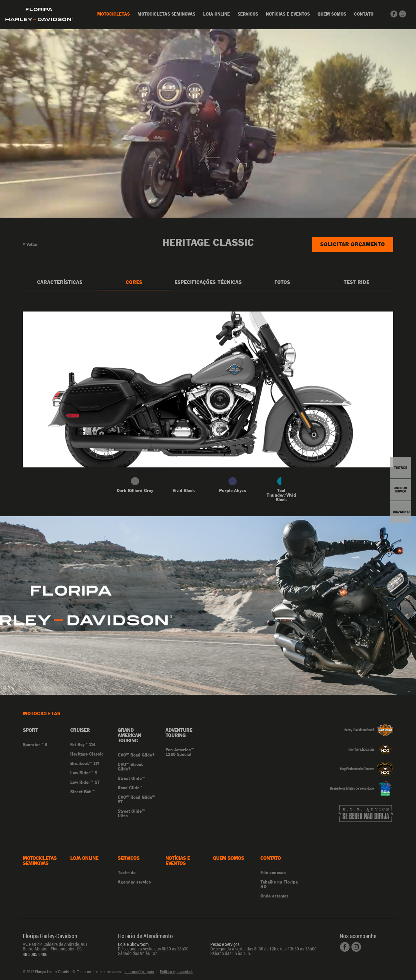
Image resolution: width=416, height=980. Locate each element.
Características (60, 282)
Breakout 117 (85, 764)
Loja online (216, 14)
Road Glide (130, 788)
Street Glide (131, 779)
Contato (364, 14)
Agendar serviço (134, 882)
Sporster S (35, 745)
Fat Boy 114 (83, 745)
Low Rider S (84, 773)
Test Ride (356, 282)
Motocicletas (113, 14)
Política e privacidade (177, 972)
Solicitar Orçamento (352, 244)
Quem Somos (332, 14)
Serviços (248, 14)
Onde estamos (274, 896)
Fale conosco (273, 873)
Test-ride (127, 873)
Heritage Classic (87, 754)
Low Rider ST (85, 783)
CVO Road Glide (136, 755)
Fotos (282, 282)
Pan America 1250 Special (180, 752)
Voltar (30, 245)
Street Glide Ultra (131, 814)
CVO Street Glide (130, 767)
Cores (134, 282)
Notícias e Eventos (288, 14)
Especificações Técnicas (208, 282)
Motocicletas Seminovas (166, 14)
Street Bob (82, 792)
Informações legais (139, 972)
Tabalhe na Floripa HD (279, 884)
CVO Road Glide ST (136, 800)
